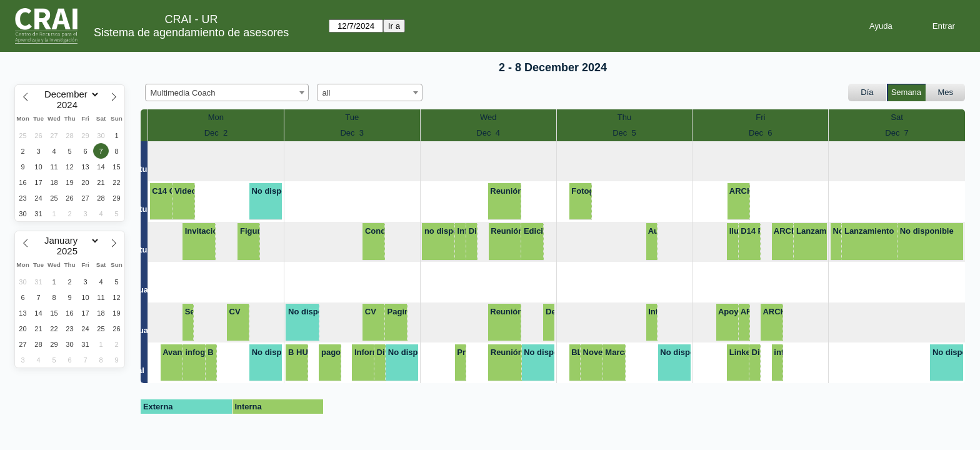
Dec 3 (352, 133)
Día (867, 92)
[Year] (70, 105)
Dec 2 (216, 133)
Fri (760, 117)
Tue (352, 117)
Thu (624, 117)
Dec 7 (897, 133)
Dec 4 (488, 133)
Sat (897, 117)
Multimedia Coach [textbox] (183, 93)
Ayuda (881, 26)
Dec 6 (761, 133)
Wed (488, 117)
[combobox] (227, 92)
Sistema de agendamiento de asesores (191, 32)
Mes (946, 92)
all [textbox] (327, 93)
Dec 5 (624, 133)
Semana (906, 92)
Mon (216, 117)
